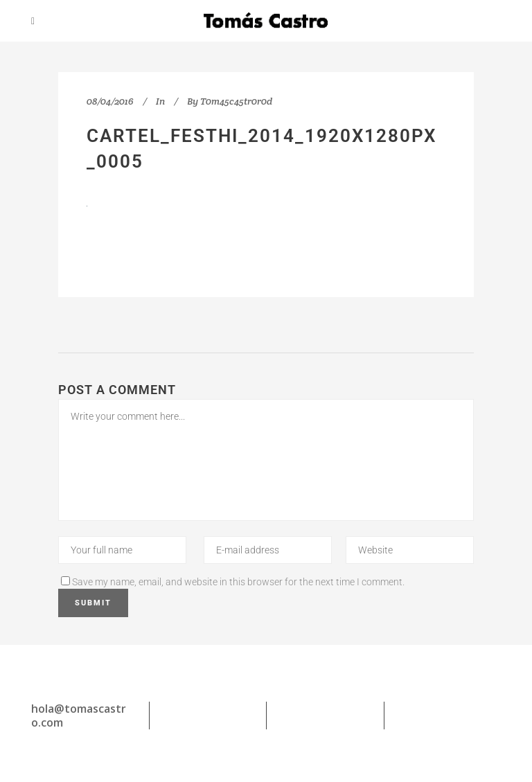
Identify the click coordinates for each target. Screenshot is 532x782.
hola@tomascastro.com (79, 716)
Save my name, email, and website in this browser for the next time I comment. (238, 582)
